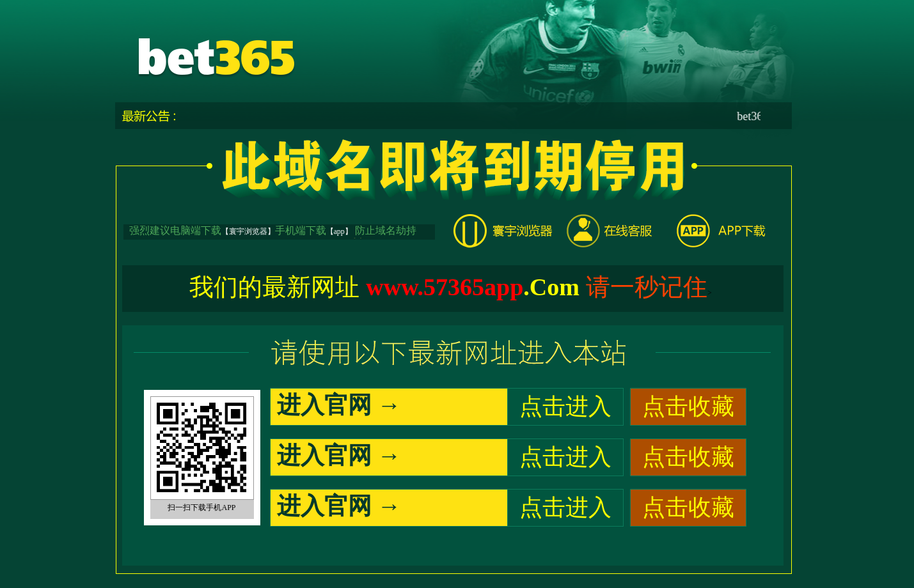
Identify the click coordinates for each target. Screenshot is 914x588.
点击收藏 (688, 406)
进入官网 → (339, 405)
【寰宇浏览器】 (248, 231)
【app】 (339, 231)
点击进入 (565, 406)
